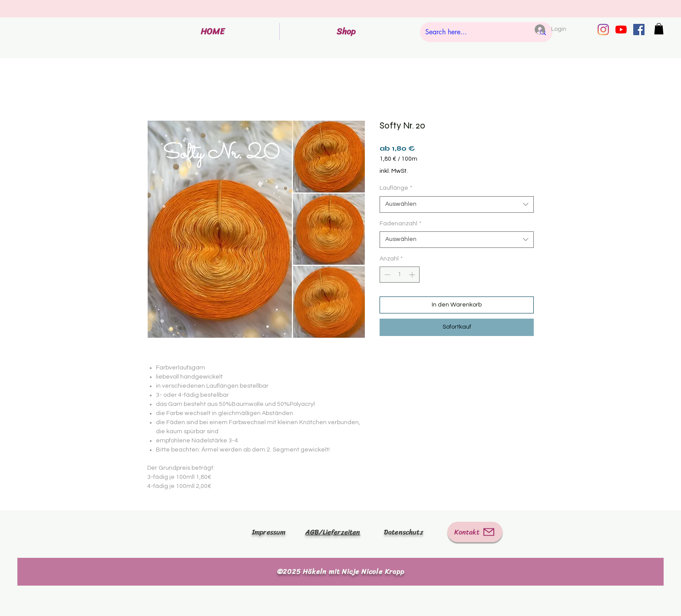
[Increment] (413, 275)
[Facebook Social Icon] (639, 30)
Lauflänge (396, 188)
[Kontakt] (475, 532)
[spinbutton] (400, 275)
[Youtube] (621, 30)
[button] (659, 29)
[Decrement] (386, 275)
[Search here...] (473, 32)
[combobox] (457, 204)
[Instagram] (603, 30)
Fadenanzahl (400, 224)
